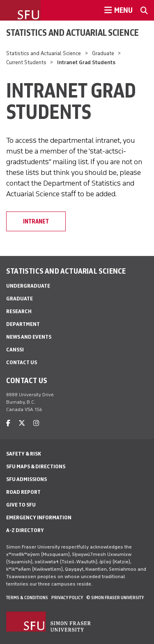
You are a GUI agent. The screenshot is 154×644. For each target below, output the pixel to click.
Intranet (36, 221)
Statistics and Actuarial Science (72, 33)
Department (23, 324)
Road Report (23, 492)
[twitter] (22, 423)
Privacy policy (67, 598)
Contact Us (22, 362)
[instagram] (36, 423)
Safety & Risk (24, 454)
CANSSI (15, 350)
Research (19, 311)
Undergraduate (28, 286)
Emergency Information (39, 517)
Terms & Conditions (27, 598)
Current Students (26, 62)
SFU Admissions (26, 479)
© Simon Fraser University (115, 598)
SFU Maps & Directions (36, 466)
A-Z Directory (25, 530)
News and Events (29, 337)
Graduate (103, 53)
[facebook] (8, 423)
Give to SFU (21, 505)
